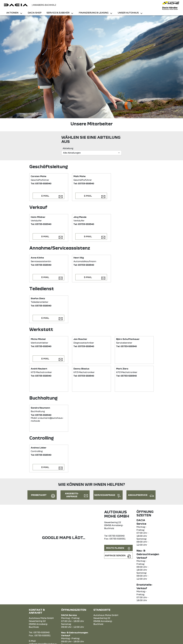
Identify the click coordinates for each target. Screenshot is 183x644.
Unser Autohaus (128, 13)
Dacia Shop (35, 13)
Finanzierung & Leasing (94, 13)
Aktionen (13, 13)
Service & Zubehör (58, 13)
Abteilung (68, 148)
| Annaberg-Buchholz (44, 5)
